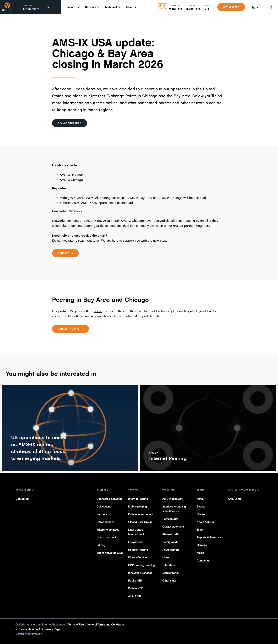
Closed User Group (140, 522)
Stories (201, 514)
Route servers (171, 550)
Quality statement (173, 527)
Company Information (29, 634)
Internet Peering (138, 499)
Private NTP (135, 588)
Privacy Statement (29, 629)
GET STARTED (231, 7)
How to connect (106, 537)
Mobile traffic (170, 573)
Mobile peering (138, 507)
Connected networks (109, 499)
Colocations (104, 507)
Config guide (170, 542)
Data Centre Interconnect (136, 532)
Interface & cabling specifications (174, 509)
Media (201, 553)
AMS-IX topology (173, 499)
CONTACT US (65, 253)
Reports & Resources (210, 537)
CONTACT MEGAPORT (70, 329)
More (166, 558)
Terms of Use (76, 625)
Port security (170, 519)
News (200, 499)
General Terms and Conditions (106, 625)
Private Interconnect (141, 514)
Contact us (22, 499)
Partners (102, 514)
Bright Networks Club (110, 553)
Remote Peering (138, 550)
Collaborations (105, 522)
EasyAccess (136, 542)
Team (200, 530)
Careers (202, 545)
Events (201, 507)
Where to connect (108, 530)
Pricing (101, 545)
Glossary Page (51, 629)
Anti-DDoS (134, 596)
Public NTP (135, 581)
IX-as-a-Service (137, 558)
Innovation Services (140, 573)
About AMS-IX (205, 522)
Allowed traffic (171, 534)
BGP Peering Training (142, 565)
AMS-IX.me (235, 499)
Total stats (168, 565)
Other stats (169, 581)
